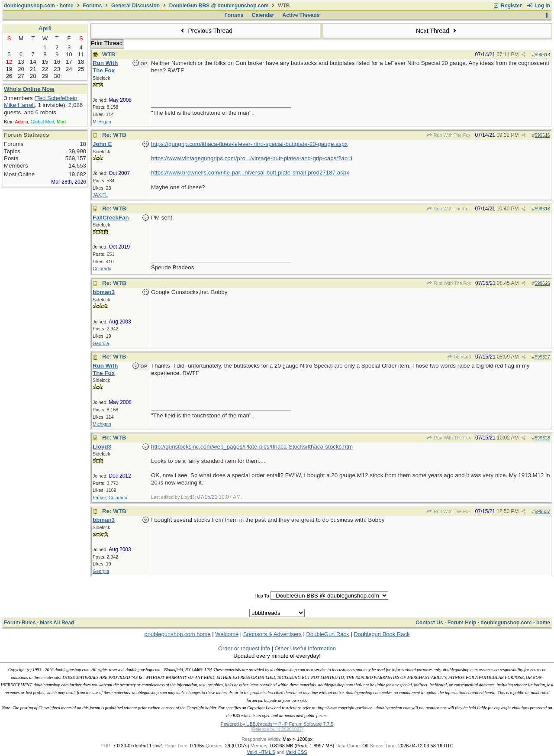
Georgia (101, 343)
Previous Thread (206, 31)
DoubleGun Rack (328, 634)
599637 (542, 511)
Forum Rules (20, 623)
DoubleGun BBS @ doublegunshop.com (219, 6)
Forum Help (462, 623)
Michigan (102, 122)
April (45, 28)
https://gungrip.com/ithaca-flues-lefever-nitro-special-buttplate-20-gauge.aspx (249, 144)
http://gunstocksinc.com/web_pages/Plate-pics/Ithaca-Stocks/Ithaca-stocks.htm (252, 447)
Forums (92, 6)
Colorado (102, 268)
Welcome (227, 634)
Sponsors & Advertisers (272, 634)
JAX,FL (100, 195)
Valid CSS (296, 752)
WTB (109, 54)
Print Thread (107, 43)
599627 (542, 357)
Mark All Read (57, 623)
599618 (542, 209)
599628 (542, 438)
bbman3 (459, 357)
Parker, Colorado (110, 498)
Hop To (262, 596)
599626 (542, 283)
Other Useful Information (305, 648)
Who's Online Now (29, 89)
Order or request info (244, 648)
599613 (542, 55)
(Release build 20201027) (277, 729)
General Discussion (135, 6)
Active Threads (301, 15)
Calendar (263, 15)
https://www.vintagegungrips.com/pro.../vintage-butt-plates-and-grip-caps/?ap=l (252, 158)
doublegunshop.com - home (39, 6)
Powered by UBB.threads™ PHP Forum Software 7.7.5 (277, 724)
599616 (542, 135)
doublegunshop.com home (177, 634)
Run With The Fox (448, 135)
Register (507, 6)
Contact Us (429, 623)
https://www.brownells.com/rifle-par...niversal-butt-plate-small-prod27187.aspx (250, 173)
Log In (538, 6)
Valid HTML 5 (261, 752)
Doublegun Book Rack (382, 634)
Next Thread (437, 31)
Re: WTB (114, 135)
